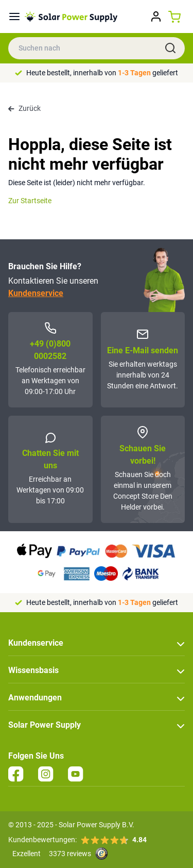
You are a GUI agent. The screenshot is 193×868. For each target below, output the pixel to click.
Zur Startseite (30, 201)
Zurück (24, 108)
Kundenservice (36, 293)
